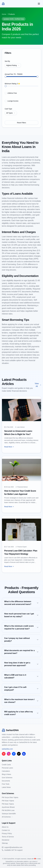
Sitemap (5, 843)
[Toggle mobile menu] (39, 4)
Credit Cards (6, 765)
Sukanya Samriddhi (9, 814)
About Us (5, 827)
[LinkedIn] (24, 754)
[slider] (6, 77)
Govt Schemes (7, 778)
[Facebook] (14, 754)
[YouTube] (4, 754)
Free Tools (6, 784)
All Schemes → (7, 817)
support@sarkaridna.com (13, 847)
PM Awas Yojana (8, 804)
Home (4, 14)
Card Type (8, 109)
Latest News (6, 787)
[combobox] (13, 65)
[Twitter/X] (19, 754)
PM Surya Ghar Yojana (10, 797)
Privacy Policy (7, 833)
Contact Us (6, 830)
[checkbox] (6, 93)
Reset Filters (21, 123)
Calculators (6, 771)
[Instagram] (9, 754)
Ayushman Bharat (8, 807)
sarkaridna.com (7, 749)
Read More (9, 447)
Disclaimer (6, 840)
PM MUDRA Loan (8, 810)
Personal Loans (7, 768)
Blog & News (6, 774)
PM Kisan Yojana (8, 801)
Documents (6, 781)
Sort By (7, 61)
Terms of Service (8, 837)
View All (38, 385)
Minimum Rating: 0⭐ (12, 84)
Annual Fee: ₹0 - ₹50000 (14, 74)
